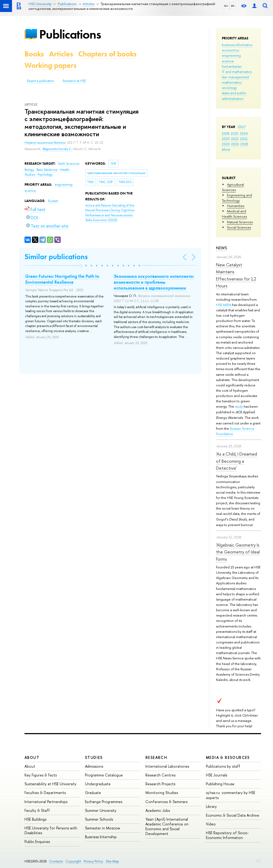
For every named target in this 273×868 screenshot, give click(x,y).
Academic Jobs (158, 810)
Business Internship (101, 837)
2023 (226, 139)
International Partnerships (46, 802)
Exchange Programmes (104, 802)
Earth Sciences (69, 164)
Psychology (45, 175)
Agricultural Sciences (233, 187)
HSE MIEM (224, 305)
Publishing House (220, 784)
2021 (244, 139)
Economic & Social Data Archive (233, 815)
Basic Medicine (47, 170)
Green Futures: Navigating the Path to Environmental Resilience (62, 279)
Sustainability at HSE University (50, 784)
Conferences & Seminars (166, 802)
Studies (94, 757)
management (239, 77)
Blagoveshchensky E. (57, 149)
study (239, 406)
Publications (70, 34)
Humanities (236, 206)
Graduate (93, 793)
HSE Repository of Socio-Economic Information (227, 835)
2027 (242, 127)
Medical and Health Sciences (234, 214)
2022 (235, 139)
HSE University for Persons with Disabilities (51, 830)
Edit (259, 860)
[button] (81, 266)
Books (34, 54)
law (224, 77)
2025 (235, 133)
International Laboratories (167, 766)
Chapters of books (107, 54)
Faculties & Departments (45, 793)
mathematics (232, 82)
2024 (244, 133)
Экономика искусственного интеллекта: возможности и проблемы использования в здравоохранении (154, 282)
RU (226, 6)
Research (156, 757)
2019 (235, 144)
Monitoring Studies (162, 793)
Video (211, 824)
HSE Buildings (35, 819)
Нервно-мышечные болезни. (46, 143)
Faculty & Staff (37, 810)
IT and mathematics (237, 72)
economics (230, 50)
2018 (244, 144)
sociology (229, 88)
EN (233, 6)
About (32, 757)
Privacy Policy (93, 861)
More (226, 149)
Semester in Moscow (103, 828)
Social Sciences (239, 227)
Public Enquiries (37, 842)
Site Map (112, 861)
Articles (61, 54)
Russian (53, 201)
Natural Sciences (240, 222)
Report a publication (40, 81)
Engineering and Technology (237, 198)
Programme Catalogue (104, 775)
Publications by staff (223, 766)
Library (211, 806)
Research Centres (160, 775)
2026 (226, 133)
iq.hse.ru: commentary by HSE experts (231, 795)
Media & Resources (228, 757)
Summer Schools (99, 819)
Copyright (73, 861)
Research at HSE (74, 81)
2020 (226, 144)
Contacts (56, 861)
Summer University (101, 810)
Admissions (94, 766)
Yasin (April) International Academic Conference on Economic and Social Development (167, 826)
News (222, 248)
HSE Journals (217, 775)
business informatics (237, 45)
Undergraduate (98, 784)
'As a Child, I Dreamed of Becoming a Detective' (237, 461)
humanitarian (232, 66)
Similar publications (56, 257)
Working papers (50, 65)
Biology (30, 170)
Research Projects (160, 784)
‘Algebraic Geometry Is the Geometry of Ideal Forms (238, 552)
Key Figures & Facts (41, 775)
